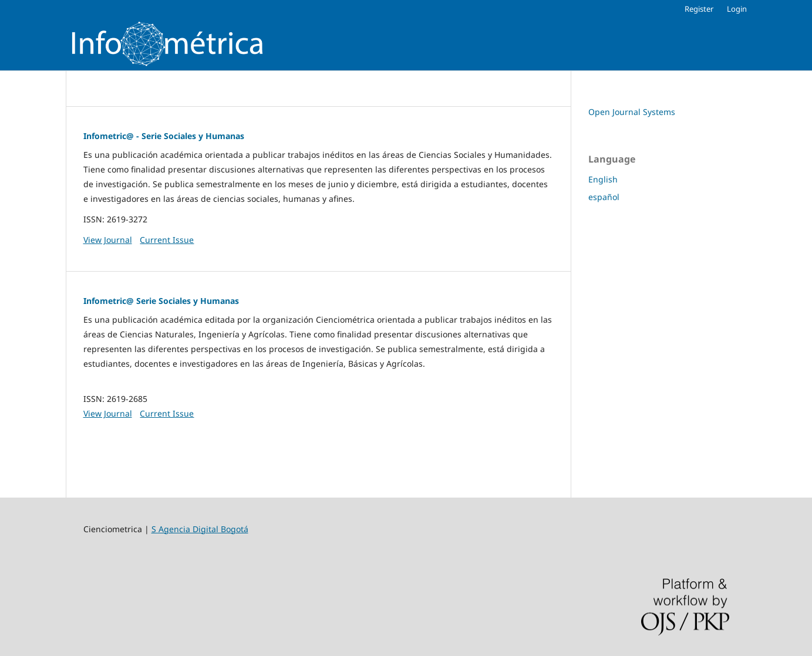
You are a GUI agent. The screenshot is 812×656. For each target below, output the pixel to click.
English (603, 179)
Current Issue (167, 240)
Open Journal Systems (632, 112)
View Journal (108, 240)
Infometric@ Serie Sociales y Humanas (161, 301)
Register (699, 9)
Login (737, 9)
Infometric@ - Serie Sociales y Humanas (164, 136)
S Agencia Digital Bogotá (200, 529)
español (604, 197)
